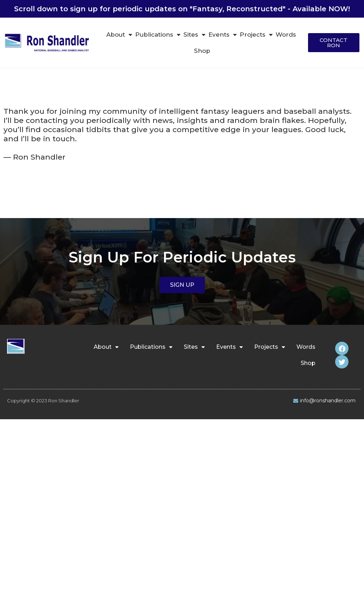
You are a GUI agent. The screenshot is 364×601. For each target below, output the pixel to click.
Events (223, 35)
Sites (194, 35)
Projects (256, 35)
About (119, 35)
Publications (158, 35)
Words (286, 35)
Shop (202, 51)
